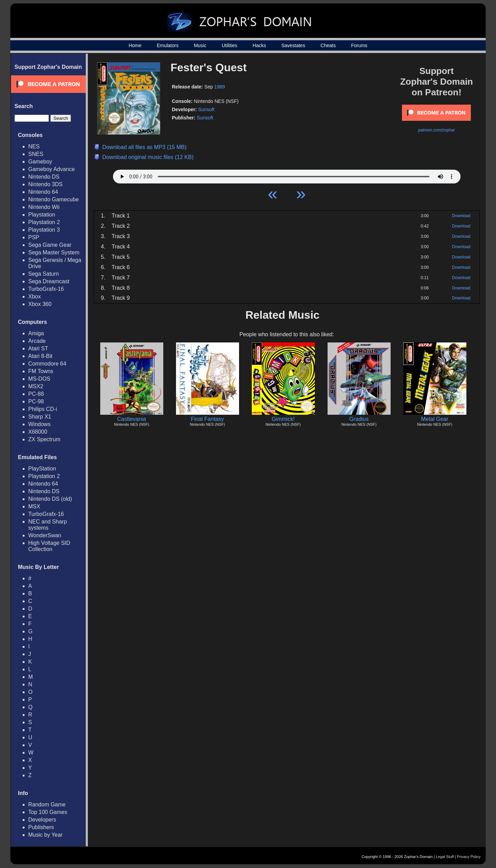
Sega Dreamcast (49, 281)
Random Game (47, 805)
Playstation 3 (44, 230)
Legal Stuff (445, 857)
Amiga (36, 333)
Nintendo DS (44, 177)
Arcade (37, 341)
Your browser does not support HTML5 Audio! (287, 175)
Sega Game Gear (50, 245)
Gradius (359, 419)
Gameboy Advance (51, 169)
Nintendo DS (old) (50, 499)
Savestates (293, 45)
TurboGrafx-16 (46, 289)
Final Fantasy (207, 419)
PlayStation (42, 469)
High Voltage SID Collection (49, 546)
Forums (359, 45)
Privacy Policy (469, 857)
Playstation (42, 215)
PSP (34, 237)
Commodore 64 (47, 364)
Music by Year (45, 835)
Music (200, 45)
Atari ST (38, 348)
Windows (39, 424)
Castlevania (132, 419)
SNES (36, 154)
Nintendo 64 (43, 192)
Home (135, 45)
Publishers (41, 827)
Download (461, 216)
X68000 (38, 432)
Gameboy (40, 162)
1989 (220, 87)
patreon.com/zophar (437, 130)
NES (34, 146)
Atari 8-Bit (40, 356)
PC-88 (36, 394)
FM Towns (41, 371)
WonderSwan (45, 535)
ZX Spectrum (44, 439)
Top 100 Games (48, 812)
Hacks (259, 45)
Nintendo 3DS (45, 184)
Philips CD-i (43, 409)
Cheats (328, 45)
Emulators (168, 45)
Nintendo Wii (44, 207)
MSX (34, 506)
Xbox (34, 297)
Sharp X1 (40, 417)
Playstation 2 (44, 222)
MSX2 (36, 386)
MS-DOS (39, 379)
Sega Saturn (44, 274)
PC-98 (36, 401)
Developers (42, 820)
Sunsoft (206, 109)
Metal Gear (435, 419)
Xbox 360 (40, 304)
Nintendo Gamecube (54, 199)
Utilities (230, 45)
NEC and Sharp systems (48, 525)
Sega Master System (54, 252)
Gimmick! (283, 419)
